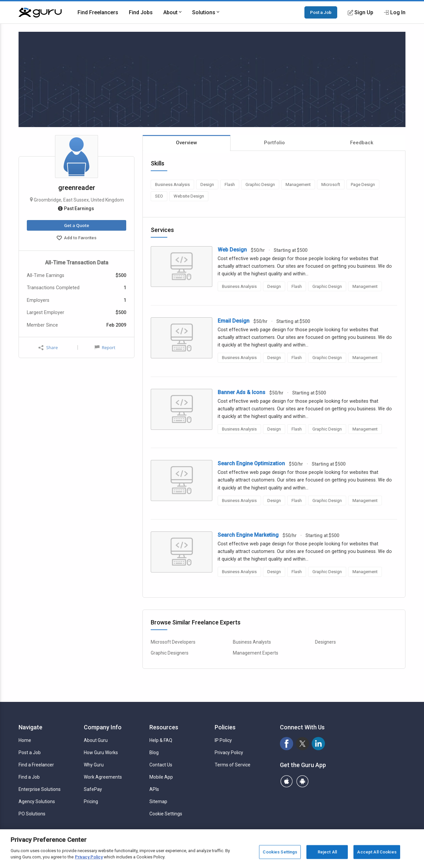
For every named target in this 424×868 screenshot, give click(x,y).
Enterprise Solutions (40, 789)
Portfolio (274, 143)
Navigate (30, 727)
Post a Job (321, 12)
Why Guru (94, 765)
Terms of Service (233, 765)
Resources (164, 727)
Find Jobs (141, 12)
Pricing (91, 801)
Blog (154, 753)
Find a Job (29, 777)
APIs (154, 789)
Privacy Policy (229, 753)
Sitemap (158, 801)
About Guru (96, 740)
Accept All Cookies (377, 852)
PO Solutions (32, 814)
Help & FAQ (161, 740)
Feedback (362, 143)
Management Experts (256, 653)
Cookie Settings (166, 814)
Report (105, 347)
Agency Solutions (37, 801)
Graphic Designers (170, 653)
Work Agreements (103, 777)
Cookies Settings (280, 852)
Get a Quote (76, 225)
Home (25, 740)
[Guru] (40, 13)
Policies (225, 727)
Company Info (103, 727)
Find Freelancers (98, 12)
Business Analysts (252, 642)
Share (48, 348)
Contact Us (161, 765)
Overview (186, 143)
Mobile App (161, 777)
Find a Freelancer (36, 765)
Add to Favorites (77, 239)
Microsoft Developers (173, 642)
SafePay (93, 789)
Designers (325, 642)
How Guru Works (101, 753)
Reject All (327, 852)
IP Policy (223, 740)
